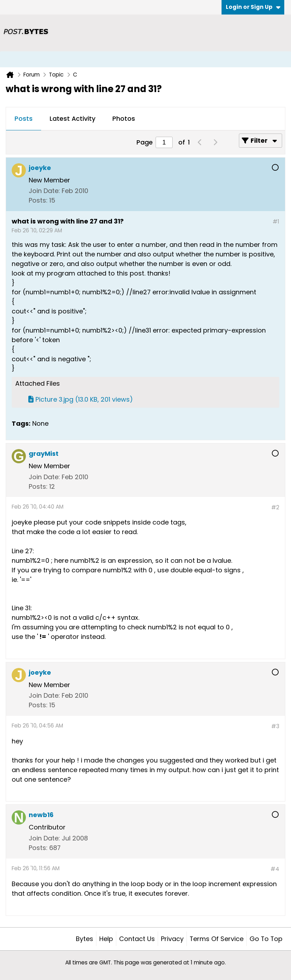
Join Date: (44, 191)
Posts (24, 118)
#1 (276, 222)
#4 (275, 869)
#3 (275, 726)
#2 (275, 507)
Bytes (85, 939)
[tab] (24, 119)
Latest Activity (72, 118)
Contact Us (137, 939)
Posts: (38, 200)
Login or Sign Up (253, 7)
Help (106, 939)
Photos (124, 118)
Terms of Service (217, 939)
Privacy (172, 939)
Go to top (266, 939)
